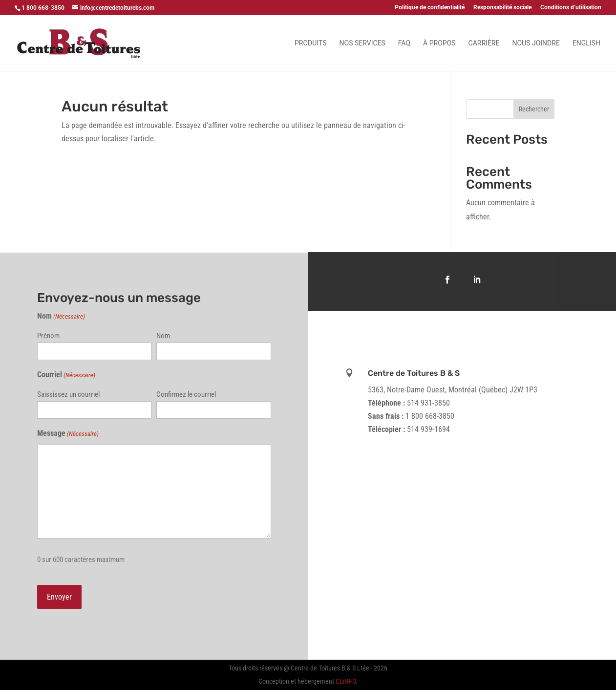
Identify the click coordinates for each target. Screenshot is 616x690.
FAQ (404, 43)
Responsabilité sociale (502, 8)
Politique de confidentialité (430, 8)
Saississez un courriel (68, 394)
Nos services (362, 43)
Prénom (48, 336)
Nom (163, 336)
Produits (311, 43)
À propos (439, 43)
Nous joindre (536, 43)
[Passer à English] (586, 55)
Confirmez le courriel (186, 394)
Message (68, 434)
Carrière (484, 43)
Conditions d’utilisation (571, 8)
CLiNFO (346, 681)
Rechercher (534, 109)
